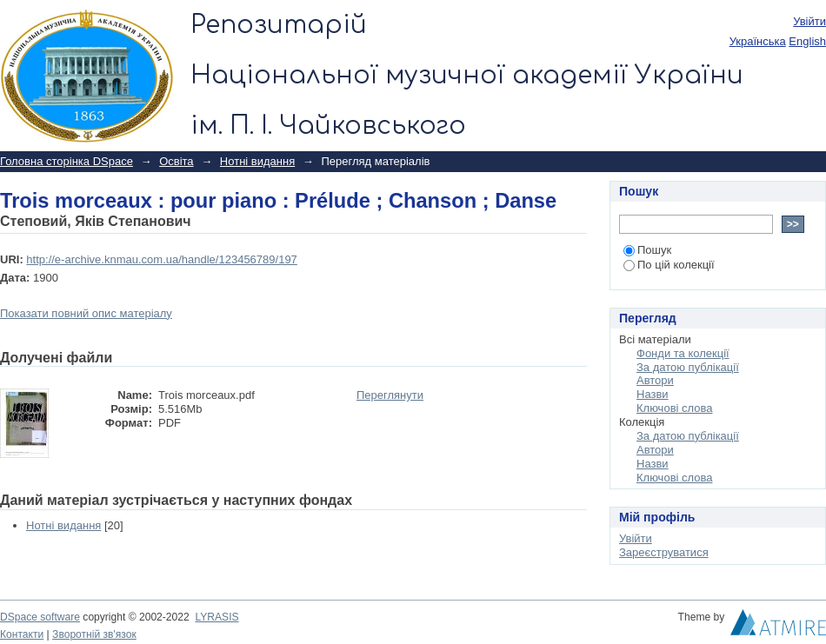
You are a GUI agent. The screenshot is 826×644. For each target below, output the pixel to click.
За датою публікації (688, 367)
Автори (655, 380)
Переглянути (390, 395)
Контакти (22, 634)
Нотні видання (257, 161)
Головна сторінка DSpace (67, 161)
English (807, 41)
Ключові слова (674, 408)
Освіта (176, 161)
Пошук (647, 250)
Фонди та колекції (683, 353)
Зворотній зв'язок (94, 634)
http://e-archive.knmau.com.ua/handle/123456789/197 (162, 259)
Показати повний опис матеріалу (86, 313)
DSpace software (40, 617)
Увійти (809, 21)
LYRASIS (216, 617)
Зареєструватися (664, 552)
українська (758, 41)
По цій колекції (669, 265)
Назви (653, 394)
